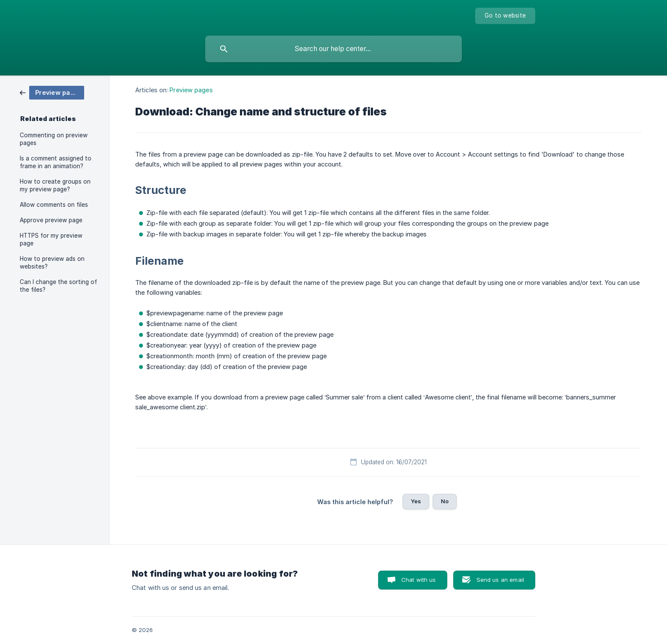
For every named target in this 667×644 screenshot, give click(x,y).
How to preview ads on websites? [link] (52, 263)
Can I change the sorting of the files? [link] (58, 286)
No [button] (445, 501)
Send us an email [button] (500, 580)
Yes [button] (416, 501)
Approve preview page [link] (51, 220)
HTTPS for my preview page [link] (51, 239)
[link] (52, 92)
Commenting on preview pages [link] (54, 139)
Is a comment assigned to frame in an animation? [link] (56, 162)
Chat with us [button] (419, 580)
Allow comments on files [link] (54, 205)
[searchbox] (333, 49)
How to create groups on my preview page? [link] (55, 185)
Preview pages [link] (191, 90)
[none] (505, 16)
